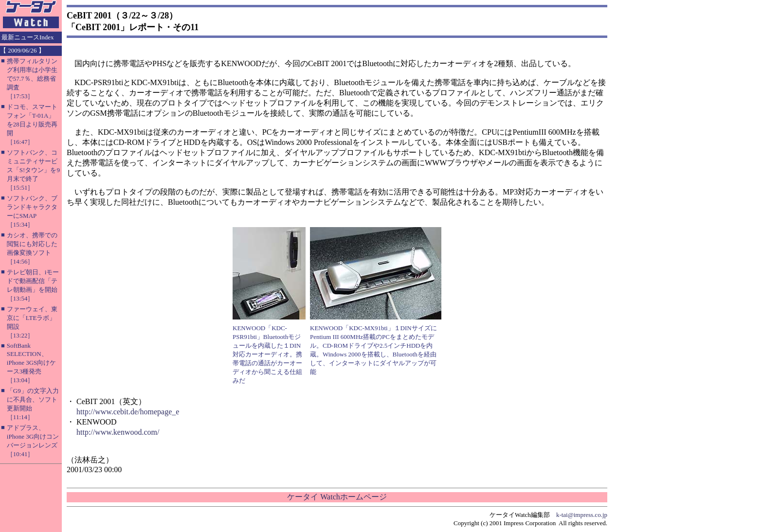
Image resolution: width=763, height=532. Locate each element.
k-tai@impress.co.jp (582, 515)
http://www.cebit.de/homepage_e (128, 412)
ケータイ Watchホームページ (337, 497)
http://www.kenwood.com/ (118, 432)
